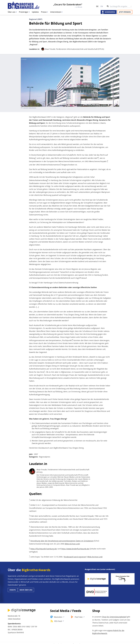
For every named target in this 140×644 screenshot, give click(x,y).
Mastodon (58, 617)
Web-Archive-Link (72, 544)
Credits (13, 590)
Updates (35, 12)
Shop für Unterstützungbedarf (114, 617)
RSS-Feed (58, 621)
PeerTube (79, 617)
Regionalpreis (45, 457)
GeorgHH (26, 108)
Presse (44, 12)
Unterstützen (56, 12)
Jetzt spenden (125, 12)
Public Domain (32, 108)
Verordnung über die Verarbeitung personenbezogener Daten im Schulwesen (62, 541)
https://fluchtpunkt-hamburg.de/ (44, 549)
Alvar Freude (50, 49)
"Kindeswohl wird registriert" (75, 557)
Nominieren (110, 12)
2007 (36, 454)
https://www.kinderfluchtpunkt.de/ (75, 549)
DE (97, 6)
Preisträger (24, 12)
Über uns (12, 12)
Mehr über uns (26, 590)
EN (102, 6)
